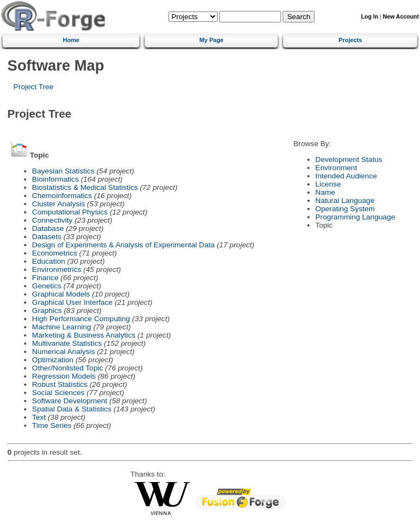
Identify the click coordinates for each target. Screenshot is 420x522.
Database (48, 228)
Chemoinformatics (62, 196)
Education (49, 261)
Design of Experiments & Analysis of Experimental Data (124, 245)
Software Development (70, 401)
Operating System (345, 209)
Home (71, 40)
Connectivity (52, 220)
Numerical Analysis (64, 352)
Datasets (47, 237)
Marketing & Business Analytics (84, 335)
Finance (45, 278)
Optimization (53, 360)
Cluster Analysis (59, 204)
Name (325, 192)
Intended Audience (346, 176)
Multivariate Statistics (67, 343)
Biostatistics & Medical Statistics (85, 187)
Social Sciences (59, 393)
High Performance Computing (81, 319)
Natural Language (345, 201)
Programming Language (355, 217)
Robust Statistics (60, 384)
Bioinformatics (56, 179)
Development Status (349, 159)
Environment (336, 168)
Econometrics (55, 253)
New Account (401, 17)
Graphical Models (61, 294)
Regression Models (64, 376)
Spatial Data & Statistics (72, 409)
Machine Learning (62, 327)
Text (39, 417)
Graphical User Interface (72, 302)
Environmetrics (57, 269)
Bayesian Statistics (63, 171)
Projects (350, 40)
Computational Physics (70, 212)
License (328, 184)
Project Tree (34, 87)
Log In (369, 17)
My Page (212, 40)
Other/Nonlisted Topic (68, 368)
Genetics (47, 286)
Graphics (47, 311)
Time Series (52, 425)
